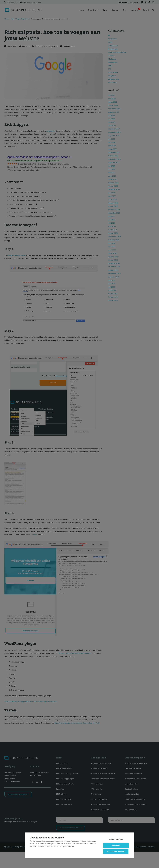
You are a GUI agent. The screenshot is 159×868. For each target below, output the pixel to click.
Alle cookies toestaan (116, 852)
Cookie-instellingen (116, 839)
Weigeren (116, 845)
